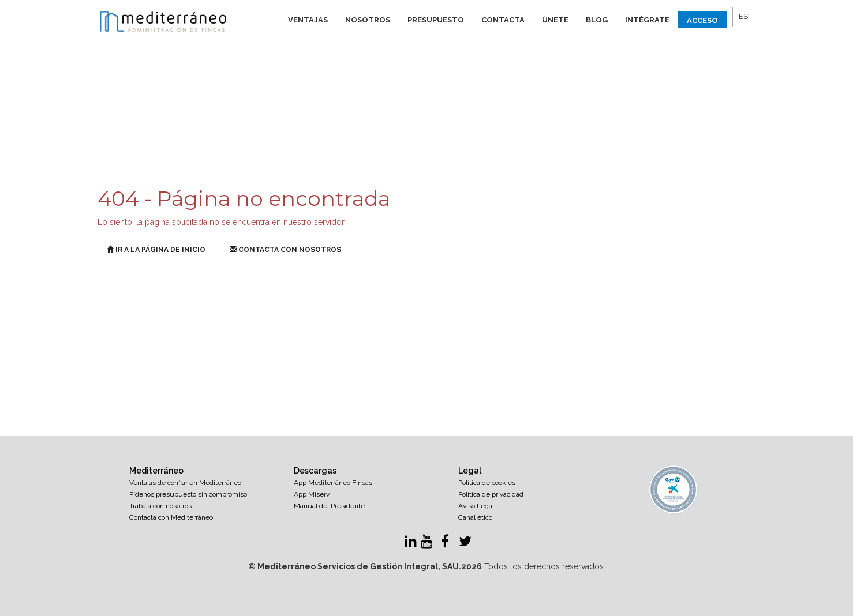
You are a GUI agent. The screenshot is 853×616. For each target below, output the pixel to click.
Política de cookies (487, 483)
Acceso (702, 20)
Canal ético (475, 517)
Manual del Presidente (329, 506)
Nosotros (368, 20)
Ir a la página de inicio (156, 250)
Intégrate (647, 20)
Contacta (503, 20)
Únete (555, 20)
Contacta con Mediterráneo (171, 517)
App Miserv (312, 494)
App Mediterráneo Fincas (333, 483)
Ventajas (308, 20)
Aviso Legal (476, 506)
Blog (597, 20)
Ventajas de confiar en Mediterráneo (185, 483)
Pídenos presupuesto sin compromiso (188, 494)
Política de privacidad (491, 494)
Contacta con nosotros (285, 250)
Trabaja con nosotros (160, 506)
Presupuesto (436, 20)
